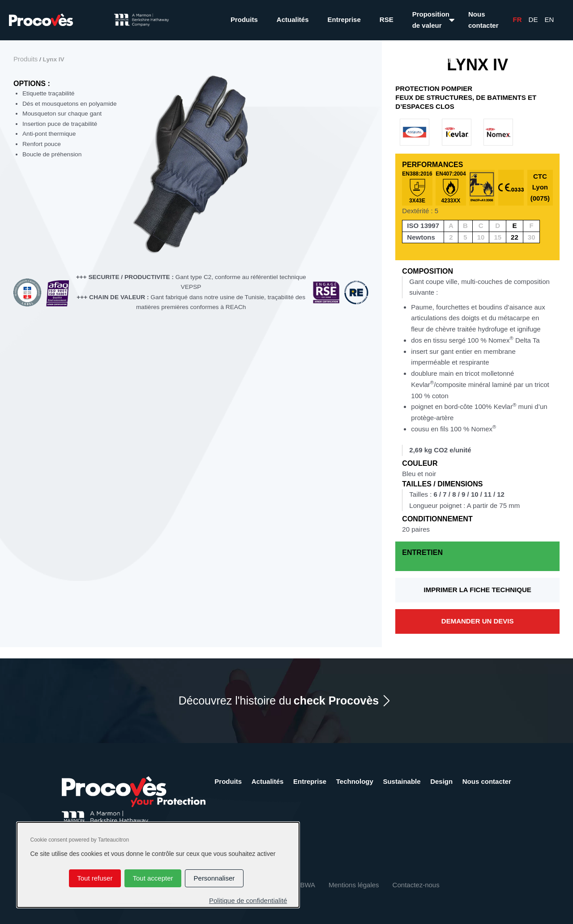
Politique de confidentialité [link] (248, 900)
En (549, 19)
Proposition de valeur (431, 20)
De (533, 19)
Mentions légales (354, 885)
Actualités (293, 19)
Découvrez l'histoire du (279, 701)
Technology (355, 781)
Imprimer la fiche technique (478, 590)
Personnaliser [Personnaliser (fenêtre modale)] (214, 878)
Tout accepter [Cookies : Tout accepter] (153, 878)
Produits (244, 19)
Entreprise (344, 19)
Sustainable (402, 781)
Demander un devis (478, 621)
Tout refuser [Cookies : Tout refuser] (95, 878)
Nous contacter (483, 20)
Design (441, 781)
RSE (387, 19)
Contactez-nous (416, 885)
